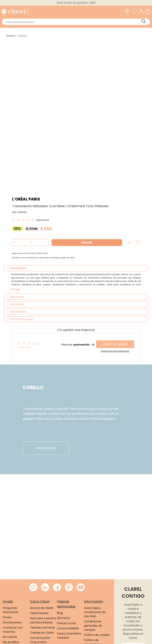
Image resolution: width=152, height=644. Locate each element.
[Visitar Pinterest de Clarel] (69, 588)
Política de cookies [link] (97, 635)
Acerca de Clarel (42, 608)
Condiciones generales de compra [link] (93, 626)
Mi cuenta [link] (10, 637)
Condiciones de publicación (115, 351)
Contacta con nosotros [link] (13, 630)
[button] (45, 243)
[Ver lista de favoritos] (135, 11)
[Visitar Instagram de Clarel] (33, 588)
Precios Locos (66, 623)
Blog (60, 613)
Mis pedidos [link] (11, 642)
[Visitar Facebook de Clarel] (57, 588)
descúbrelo (46, 448)
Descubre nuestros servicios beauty (43, 620)
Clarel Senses (39, 613)
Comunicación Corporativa (40, 640)
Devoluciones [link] (12, 622)
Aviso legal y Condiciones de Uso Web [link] (95, 612)
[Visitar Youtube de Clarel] (81, 588)
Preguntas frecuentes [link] (11, 610)
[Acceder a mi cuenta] (142, 11)
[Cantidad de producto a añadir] (30, 243)
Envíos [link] (7, 617)
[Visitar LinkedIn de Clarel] (45, 588)
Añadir (87, 243)
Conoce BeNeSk (68, 628)
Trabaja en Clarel (42, 633)
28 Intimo (64, 618)
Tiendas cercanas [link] (42, 628)
